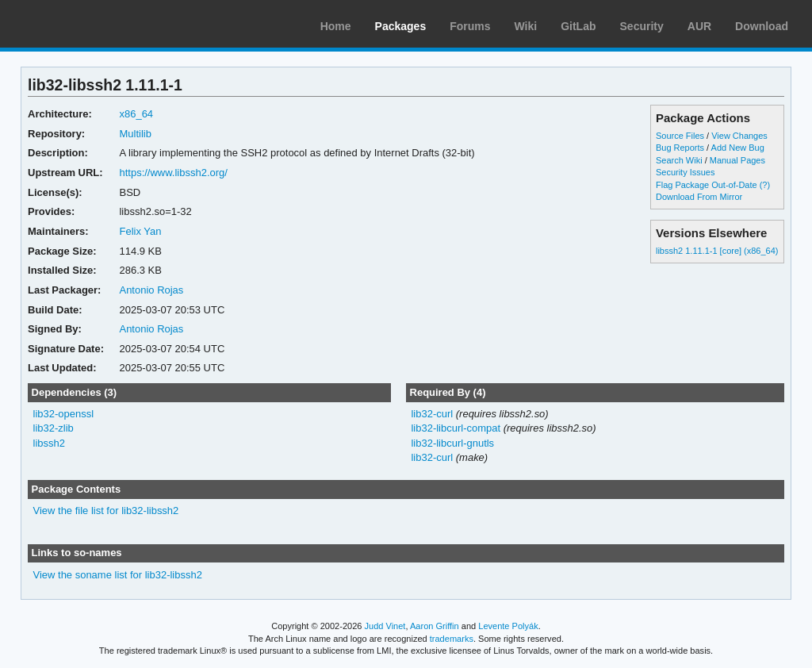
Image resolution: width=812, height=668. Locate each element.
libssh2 (49, 443)
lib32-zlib (54, 428)
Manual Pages (737, 160)
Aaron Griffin (435, 626)
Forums (470, 26)
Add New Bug (738, 148)
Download (762, 26)
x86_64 (136, 114)
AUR (699, 26)
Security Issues (685, 172)
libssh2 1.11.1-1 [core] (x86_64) (717, 251)
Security (642, 26)
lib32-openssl (64, 414)
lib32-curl (432, 414)
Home (336, 26)
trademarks (452, 639)
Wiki (526, 26)
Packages (401, 26)
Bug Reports (680, 148)
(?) (765, 185)
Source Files (680, 136)
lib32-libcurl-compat (456, 428)
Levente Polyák (508, 626)
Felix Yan (140, 231)
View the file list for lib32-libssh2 (106, 511)
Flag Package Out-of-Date (707, 185)
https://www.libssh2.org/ (173, 173)
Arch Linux (87, 24)
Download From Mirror (699, 197)
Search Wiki (679, 160)
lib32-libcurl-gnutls (452, 443)
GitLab (578, 26)
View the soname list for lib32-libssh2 (118, 575)
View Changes (739, 136)
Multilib (135, 134)
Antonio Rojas (151, 290)
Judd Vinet (385, 626)
